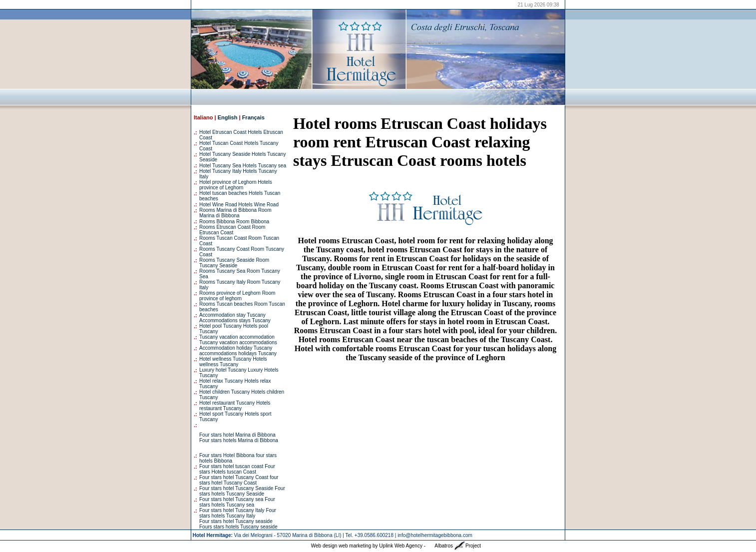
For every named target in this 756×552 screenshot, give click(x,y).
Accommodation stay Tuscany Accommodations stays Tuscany (235, 318)
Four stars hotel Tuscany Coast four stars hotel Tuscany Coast (239, 480)
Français (253, 117)
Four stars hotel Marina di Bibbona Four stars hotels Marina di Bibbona (239, 438)
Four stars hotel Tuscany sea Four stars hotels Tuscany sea (237, 502)
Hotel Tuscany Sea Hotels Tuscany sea (243, 166)
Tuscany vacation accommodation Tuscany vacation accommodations (238, 340)
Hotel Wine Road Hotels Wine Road (239, 205)
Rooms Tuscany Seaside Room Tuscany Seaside (234, 263)
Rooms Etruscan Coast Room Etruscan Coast (232, 230)
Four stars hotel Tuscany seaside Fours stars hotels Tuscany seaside (238, 524)
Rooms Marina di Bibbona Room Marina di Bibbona (235, 213)
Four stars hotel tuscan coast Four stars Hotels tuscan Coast (237, 469)
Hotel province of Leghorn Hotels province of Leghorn (236, 185)
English (228, 117)
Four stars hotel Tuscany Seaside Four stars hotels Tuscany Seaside (242, 491)
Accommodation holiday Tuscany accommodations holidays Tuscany (238, 351)
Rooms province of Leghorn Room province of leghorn (237, 296)
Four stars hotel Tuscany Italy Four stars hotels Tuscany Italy (238, 513)
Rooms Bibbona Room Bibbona (234, 222)
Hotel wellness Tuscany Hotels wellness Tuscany (233, 362)
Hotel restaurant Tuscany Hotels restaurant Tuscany (235, 406)
